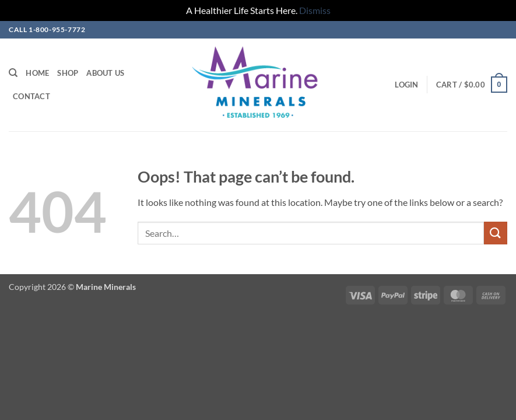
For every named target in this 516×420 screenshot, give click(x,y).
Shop (68, 73)
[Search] (13, 73)
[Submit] (496, 233)
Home (37, 73)
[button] (406, 85)
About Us (105, 73)
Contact (31, 96)
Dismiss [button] (315, 10)
